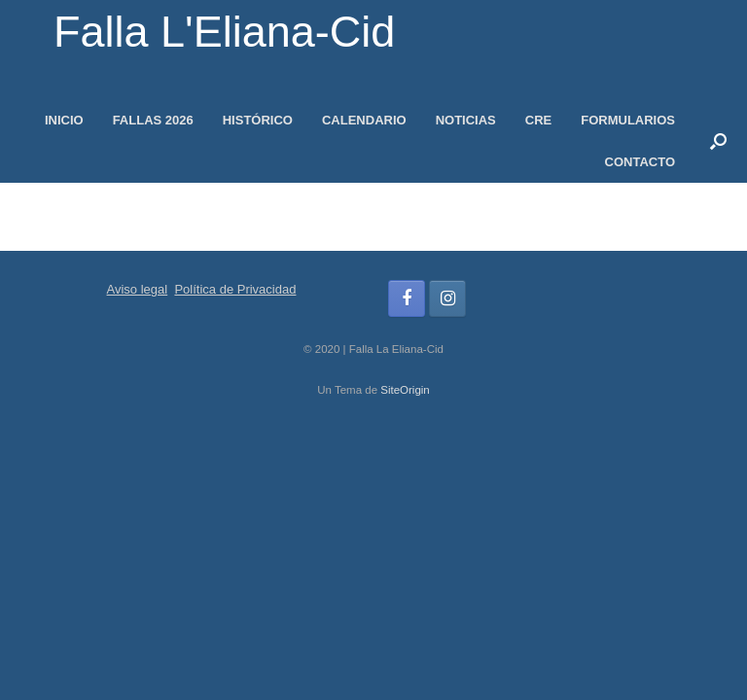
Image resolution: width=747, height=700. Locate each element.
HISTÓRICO (258, 120)
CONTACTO (640, 162)
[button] (718, 141)
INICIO (64, 120)
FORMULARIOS (628, 120)
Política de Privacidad (235, 289)
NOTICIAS (466, 120)
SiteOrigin (405, 390)
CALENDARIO (364, 120)
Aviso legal (138, 289)
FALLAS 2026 (153, 120)
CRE (538, 120)
